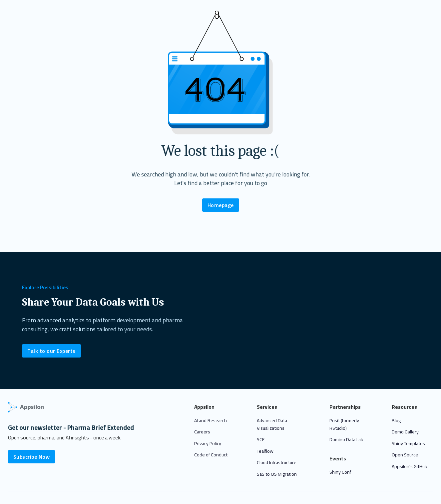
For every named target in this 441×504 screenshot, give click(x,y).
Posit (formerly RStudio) (344, 424)
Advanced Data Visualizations (272, 424)
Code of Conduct (211, 455)
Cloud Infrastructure (277, 462)
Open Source (405, 455)
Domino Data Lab (346, 439)
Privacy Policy (208, 443)
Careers (202, 432)
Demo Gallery (405, 432)
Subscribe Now (32, 457)
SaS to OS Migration (277, 474)
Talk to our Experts (51, 351)
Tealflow (265, 451)
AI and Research (211, 420)
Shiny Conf (340, 472)
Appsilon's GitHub (410, 466)
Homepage (221, 205)
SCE (261, 439)
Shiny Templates (408, 443)
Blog (396, 420)
